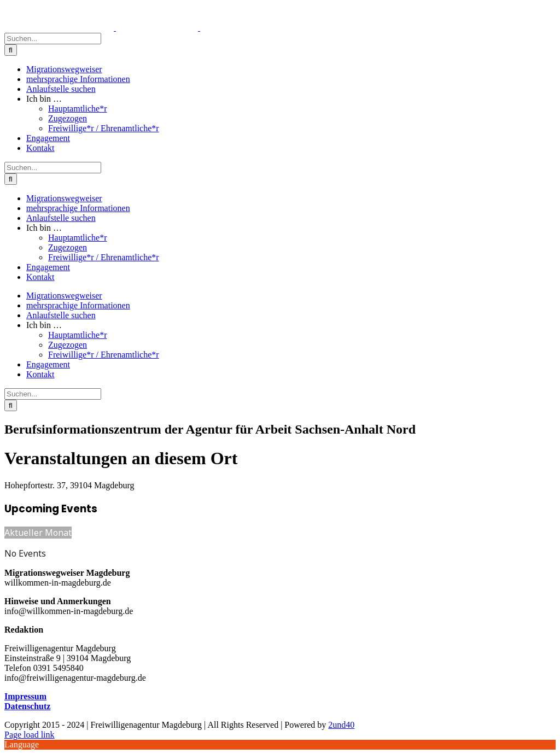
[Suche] (11, 50)
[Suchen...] (53, 39)
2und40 (341, 725)
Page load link (30, 735)
